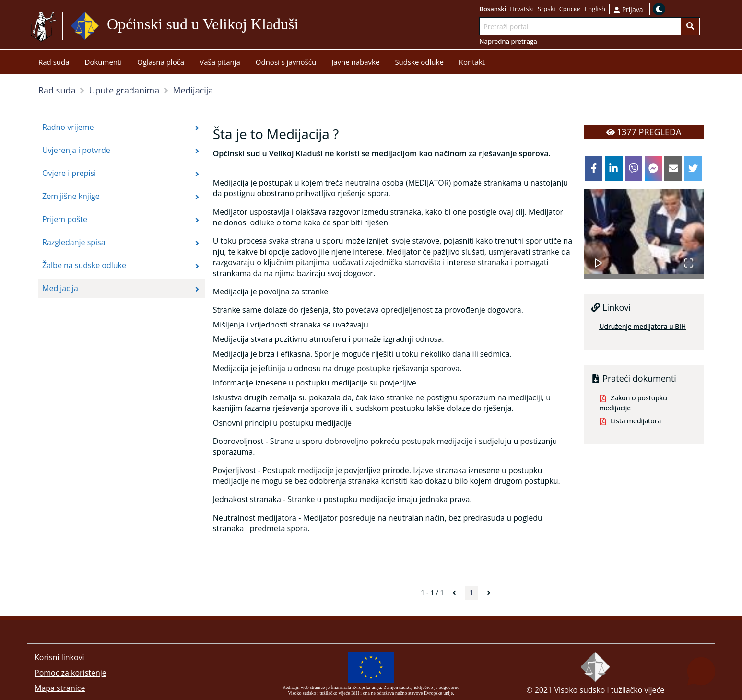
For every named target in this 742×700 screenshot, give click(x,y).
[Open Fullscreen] (689, 258)
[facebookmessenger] (653, 168)
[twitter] (693, 168)
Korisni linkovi (59, 657)
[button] (644, 232)
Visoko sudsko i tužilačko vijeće (609, 690)
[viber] (634, 168)
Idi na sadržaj (322, 26)
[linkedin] (613, 168)
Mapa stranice (60, 688)
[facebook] (594, 168)
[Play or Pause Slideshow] (599, 258)
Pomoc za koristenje (71, 673)
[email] (673, 168)
